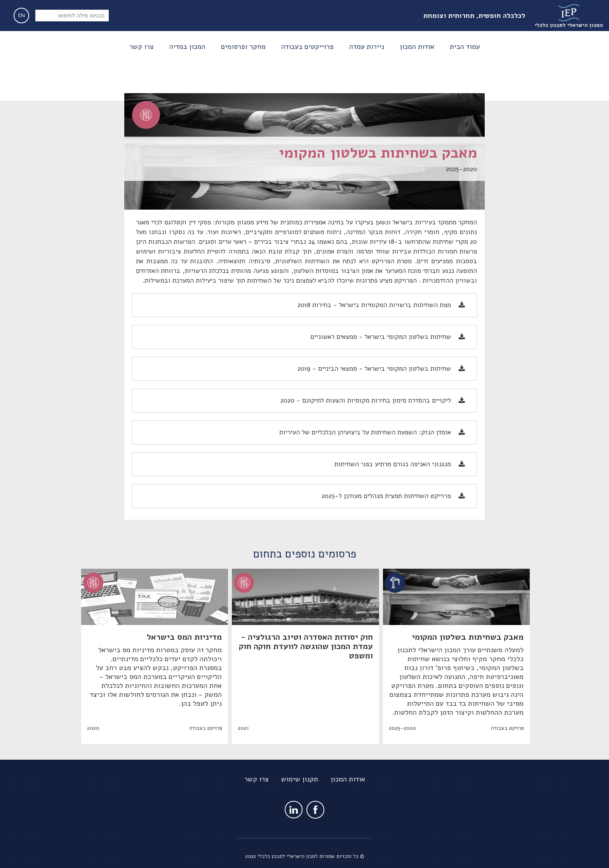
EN (22, 15)
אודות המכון (348, 779)
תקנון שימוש (300, 779)
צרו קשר (257, 779)
